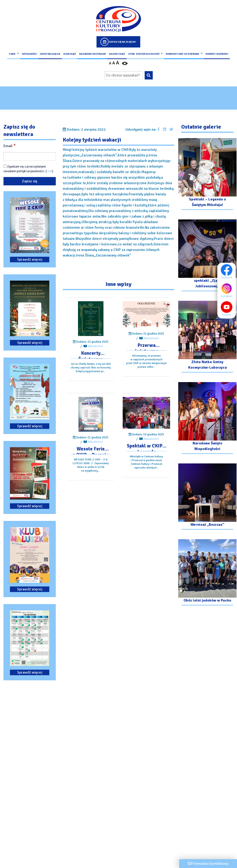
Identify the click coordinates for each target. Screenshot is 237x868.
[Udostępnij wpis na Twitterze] (171, 130)
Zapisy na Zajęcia (50, 54)
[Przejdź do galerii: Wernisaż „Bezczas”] (207, 497)
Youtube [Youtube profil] (228, 309)
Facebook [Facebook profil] (228, 272)
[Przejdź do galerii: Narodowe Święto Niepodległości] (207, 419)
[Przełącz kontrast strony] (125, 63)
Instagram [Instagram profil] (228, 290)
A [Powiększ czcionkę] (118, 63)
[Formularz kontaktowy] (208, 864)
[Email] (30, 156)
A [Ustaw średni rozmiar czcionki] (114, 63)
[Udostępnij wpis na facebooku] (159, 130)
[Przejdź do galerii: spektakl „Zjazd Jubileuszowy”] (207, 256)
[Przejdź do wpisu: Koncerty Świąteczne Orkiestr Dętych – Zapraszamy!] (91, 319)
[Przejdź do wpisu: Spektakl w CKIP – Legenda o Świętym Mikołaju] (146, 413)
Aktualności (29, 54)
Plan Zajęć (70, 54)
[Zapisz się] (30, 181)
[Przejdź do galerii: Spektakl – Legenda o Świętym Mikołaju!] (207, 175)
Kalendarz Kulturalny (92, 54)
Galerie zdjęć (117, 54)
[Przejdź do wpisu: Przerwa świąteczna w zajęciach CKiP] (146, 315)
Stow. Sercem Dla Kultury (144, 54)
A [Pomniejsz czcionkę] (110, 63)
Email (10, 146)
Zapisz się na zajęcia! (122, 42)
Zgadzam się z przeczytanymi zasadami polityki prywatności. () (28, 169)
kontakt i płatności (217, 54)
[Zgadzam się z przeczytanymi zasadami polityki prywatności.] (5, 166)
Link (49, 171)
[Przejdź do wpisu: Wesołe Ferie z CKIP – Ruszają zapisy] (91, 414)
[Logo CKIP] (118, 19)
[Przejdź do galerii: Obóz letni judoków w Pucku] (207, 573)
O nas (12, 54)
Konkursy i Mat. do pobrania (182, 54)
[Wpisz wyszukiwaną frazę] (123, 75)
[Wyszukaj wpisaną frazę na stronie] (149, 75)
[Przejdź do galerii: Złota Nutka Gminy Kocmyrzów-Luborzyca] (207, 337)
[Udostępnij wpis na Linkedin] (165, 130)
